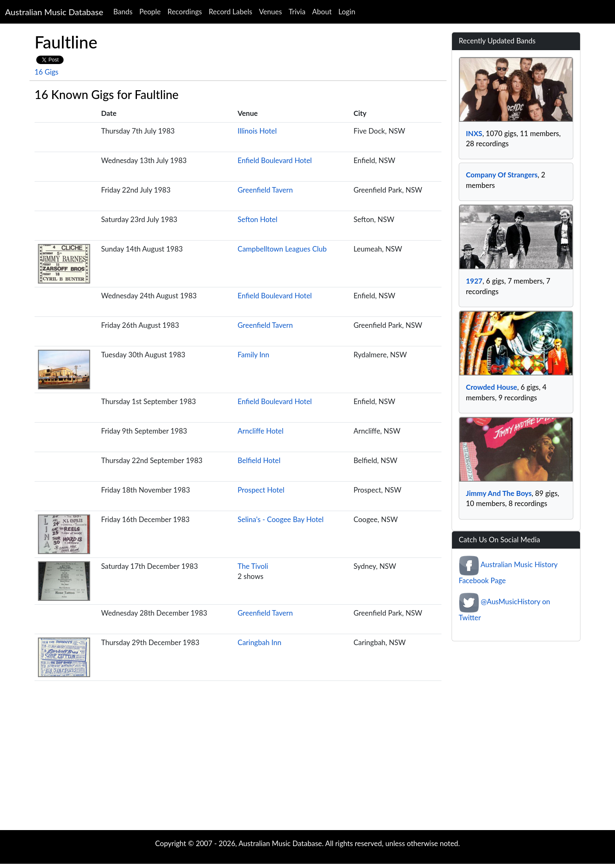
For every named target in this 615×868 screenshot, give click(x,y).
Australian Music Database (54, 12)
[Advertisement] (307, 763)
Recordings (185, 12)
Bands (123, 12)
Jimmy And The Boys (499, 493)
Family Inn (253, 355)
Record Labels (230, 12)
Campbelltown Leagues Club (282, 249)
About (322, 12)
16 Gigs (47, 72)
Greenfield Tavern (265, 190)
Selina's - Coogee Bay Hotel (281, 519)
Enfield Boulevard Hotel (275, 160)
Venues (271, 12)
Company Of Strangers (502, 175)
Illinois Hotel (257, 131)
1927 (474, 281)
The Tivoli (253, 566)
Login (347, 12)
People (150, 12)
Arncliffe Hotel (261, 431)
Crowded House (492, 387)
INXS (474, 133)
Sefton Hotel (257, 219)
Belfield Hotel (259, 460)
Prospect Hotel (261, 490)
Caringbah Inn (259, 642)
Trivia (297, 12)
